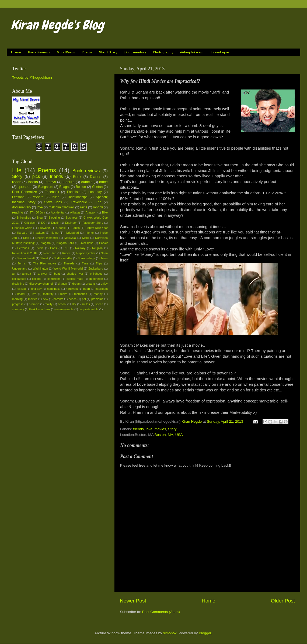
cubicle (87, 182)
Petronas (23, 248)
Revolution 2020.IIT (25, 253)
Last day (95, 192)
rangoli (98, 207)
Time (85, 263)
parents (58, 299)
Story (172, 429)
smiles (86, 304)
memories (81, 294)
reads (17, 182)
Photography (163, 52)
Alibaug (75, 212)
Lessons (18, 197)
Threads (69, 263)
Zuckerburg (96, 268)
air (14, 274)
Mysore (38, 197)
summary (18, 309)
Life (17, 170)
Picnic (39, 248)
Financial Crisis (22, 228)
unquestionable (88, 309)
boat (57, 274)
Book (77, 177)
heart (87, 289)
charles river (75, 274)
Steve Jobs (53, 202)
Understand (20, 268)
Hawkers (39, 233)
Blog (40, 218)
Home (16, 52)
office (103, 182)
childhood (96, 274)
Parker (103, 243)
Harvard (22, 233)
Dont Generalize (25, 192)
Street (44, 258)
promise (34, 304)
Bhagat (64, 187)
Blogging (54, 218)
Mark (85, 238)
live (34, 294)
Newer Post (133, 601)
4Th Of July (37, 212)
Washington (41, 268)
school (62, 304)
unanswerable (64, 309)
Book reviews (86, 171)
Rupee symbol (86, 253)
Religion (97, 248)
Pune (55, 197)
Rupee (66, 253)
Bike (105, 212)
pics (36, 176)
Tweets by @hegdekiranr (32, 78)
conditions (54, 279)
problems (97, 299)
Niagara (46, 243)
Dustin (55, 223)
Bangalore (46, 187)
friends (138, 429)
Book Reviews (39, 52)
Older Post (283, 601)
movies (160, 429)
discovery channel (41, 284)
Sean (104, 253)
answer (43, 274)
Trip (99, 202)
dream (76, 284)
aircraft (27, 274)
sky (74, 304)
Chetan (97, 187)
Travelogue (220, 52)
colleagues (19, 279)
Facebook (52, 192)
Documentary (135, 52)
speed (99, 304)
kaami (21, 294)
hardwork (72, 289)
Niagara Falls (65, 243)
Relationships (78, 197)
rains (83, 207)
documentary (22, 207)
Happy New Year (97, 228)
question (25, 187)
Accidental (58, 212)
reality (49, 304)
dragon (62, 284)
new (46, 299)
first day (36, 289)
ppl (84, 299)
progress (18, 304)
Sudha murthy (63, 258)
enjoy (104, 284)
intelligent (102, 289)
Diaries (96, 177)
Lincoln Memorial (47, 238)
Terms (22, 263)
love (149, 429)
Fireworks (44, 228)
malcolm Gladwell (62, 207)
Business (72, 218)
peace (73, 299)
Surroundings (86, 258)
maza (64, 294)
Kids (26, 238)
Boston (81, 187)
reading (18, 212)
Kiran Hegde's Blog (57, 25)
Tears (104, 258)
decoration (96, 279)
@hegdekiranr (192, 52)
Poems (87, 52)
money (98, 294)
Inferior (89, 233)
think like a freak (40, 309)
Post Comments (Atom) (161, 612)
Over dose (87, 243)
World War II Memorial (68, 268)
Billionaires (24, 218)
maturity (48, 294)
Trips (99, 263)
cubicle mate (75, 279)
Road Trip (50, 253)
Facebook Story (93, 223)
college (37, 279)
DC (43, 223)
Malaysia (70, 238)
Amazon (91, 212)
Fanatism (74, 192)
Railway (80, 248)
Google (61, 228)
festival (21, 289)
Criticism (30, 223)
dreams (91, 284)
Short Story (108, 52)
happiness (54, 289)
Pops (53, 248)
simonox (170, 633)
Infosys (50, 182)
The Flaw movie (45, 263)
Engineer (71, 223)
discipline (18, 284)
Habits (76, 228)
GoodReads (66, 52)
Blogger (205, 633)
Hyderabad (72, 233)
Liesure (69, 182)
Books (33, 182)
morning (17, 299)
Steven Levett (26, 258)
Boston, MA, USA (169, 435)
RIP (66, 248)
